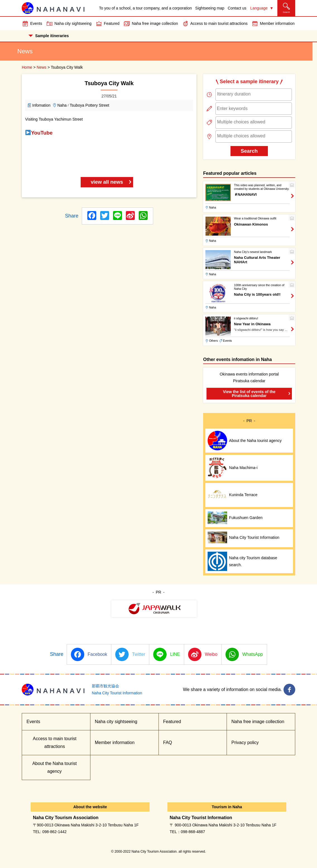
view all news (107, 182)
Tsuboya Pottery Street (90, 105)
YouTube (42, 133)
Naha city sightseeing (73, 23)
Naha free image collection (155, 23)
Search (249, 151)
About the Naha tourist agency (55, 767)
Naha (62, 105)
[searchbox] (254, 94)
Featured (112, 23)
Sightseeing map (210, 8)
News (41, 67)
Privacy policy (245, 743)
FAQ (168, 743)
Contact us (237, 8)
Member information (277, 23)
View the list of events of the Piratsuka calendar (249, 394)
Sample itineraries (49, 36)
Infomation (41, 105)
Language (259, 8)
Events (36, 23)
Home (27, 67)
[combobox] (254, 95)
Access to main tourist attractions (219, 23)
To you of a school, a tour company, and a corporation (146, 8)
